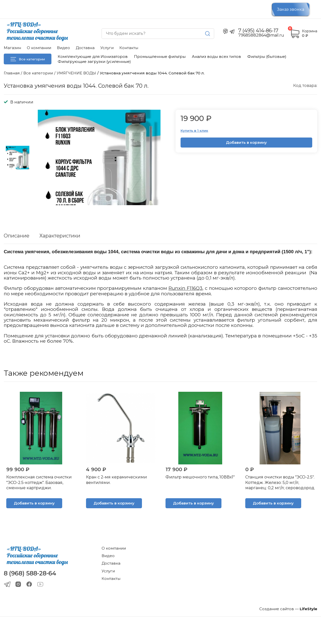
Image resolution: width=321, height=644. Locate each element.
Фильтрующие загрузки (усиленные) (94, 61)
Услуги (107, 48)
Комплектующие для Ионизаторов (93, 56)
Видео (63, 48)
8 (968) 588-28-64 (30, 573)
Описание (17, 236)
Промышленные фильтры (160, 56)
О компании (39, 48)
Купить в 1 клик (194, 131)
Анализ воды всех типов (216, 56)
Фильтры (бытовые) (267, 56)
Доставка (85, 48)
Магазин (12, 48)
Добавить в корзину (246, 142)
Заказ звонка (291, 9)
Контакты (129, 48)
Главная (12, 73)
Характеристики (60, 236)
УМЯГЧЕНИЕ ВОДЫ (76, 73)
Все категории (28, 59)
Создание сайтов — (288, 609)
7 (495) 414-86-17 (258, 31)
